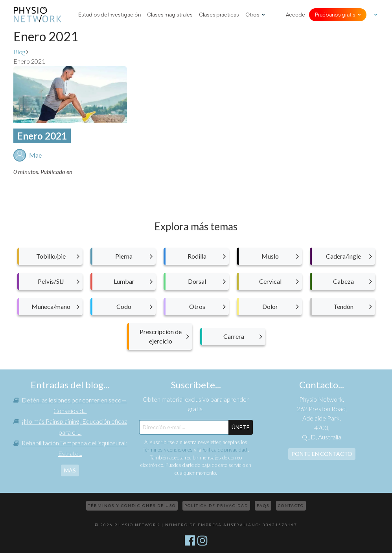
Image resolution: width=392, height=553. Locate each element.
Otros (252, 15)
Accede (295, 15)
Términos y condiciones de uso (132, 505)
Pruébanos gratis (335, 15)
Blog (19, 52)
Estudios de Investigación (110, 15)
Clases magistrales (170, 15)
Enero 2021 (42, 136)
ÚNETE (241, 427)
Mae (35, 155)
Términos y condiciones (168, 450)
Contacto (291, 505)
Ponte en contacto (322, 454)
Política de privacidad (225, 450)
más (70, 470)
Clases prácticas (219, 15)
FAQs (263, 505)
